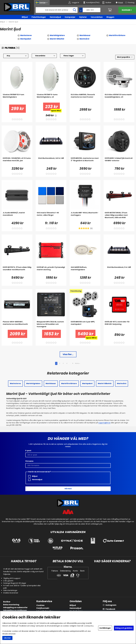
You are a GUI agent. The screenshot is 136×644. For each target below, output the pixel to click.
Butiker (7, 602)
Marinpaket (26, 39)
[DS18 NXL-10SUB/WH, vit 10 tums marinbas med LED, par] (17, 162)
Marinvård (84, 39)
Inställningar (105, 628)
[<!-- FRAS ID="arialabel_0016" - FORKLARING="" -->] (56, 115)
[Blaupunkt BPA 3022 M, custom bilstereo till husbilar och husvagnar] (51, 325)
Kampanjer (70, 17)
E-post (28, 451)
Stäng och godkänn (124, 628)
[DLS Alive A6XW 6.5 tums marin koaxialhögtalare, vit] (119, 98)
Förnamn (29, 461)
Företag (131, 3)
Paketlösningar (39, 17)
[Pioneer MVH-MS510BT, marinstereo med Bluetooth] (17, 325)
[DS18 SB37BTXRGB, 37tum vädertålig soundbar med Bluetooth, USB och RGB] (119, 216)
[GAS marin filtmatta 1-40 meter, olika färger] (51, 216)
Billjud (25, 17)
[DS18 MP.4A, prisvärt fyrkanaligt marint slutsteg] (51, 271)
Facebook (110, 609)
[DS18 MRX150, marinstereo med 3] (85, 162)
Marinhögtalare (57, 35)
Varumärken (97, 17)
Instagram (111, 605)
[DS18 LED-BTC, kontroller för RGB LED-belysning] (119, 325)
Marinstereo (26, 35)
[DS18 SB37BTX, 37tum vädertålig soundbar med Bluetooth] (17, 271)
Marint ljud (13, 22)
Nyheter (83, 17)
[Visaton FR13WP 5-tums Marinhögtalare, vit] (51, 98)
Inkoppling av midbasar (15, 610)
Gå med (68, 489)
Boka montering (11, 605)
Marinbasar (85, 35)
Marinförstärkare (117, 35)
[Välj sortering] (125, 57)
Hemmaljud (55, 17)
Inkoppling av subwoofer (15, 607)
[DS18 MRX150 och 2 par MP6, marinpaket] (85, 325)
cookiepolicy (89, 626)
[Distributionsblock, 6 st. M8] (119, 271)
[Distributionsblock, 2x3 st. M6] (51, 162)
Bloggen (110, 17)
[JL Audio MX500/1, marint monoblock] (17, 216)
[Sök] (57, 10)
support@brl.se (104, 423)
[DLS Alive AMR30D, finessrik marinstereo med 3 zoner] (85, 98)
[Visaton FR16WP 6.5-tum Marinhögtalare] (17, 98)
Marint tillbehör (57, 39)
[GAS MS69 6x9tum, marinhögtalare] (85, 271)
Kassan (127, 10)
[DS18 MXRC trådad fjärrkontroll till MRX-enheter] (119, 162)
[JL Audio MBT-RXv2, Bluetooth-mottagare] (85, 216)
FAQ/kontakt (43, 608)
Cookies (40, 605)
